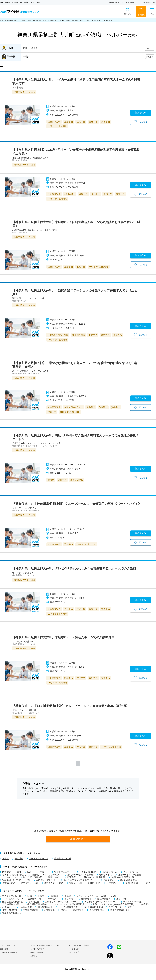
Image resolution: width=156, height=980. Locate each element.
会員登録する (78, 839)
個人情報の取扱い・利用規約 (79, 945)
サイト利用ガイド (133, 2)
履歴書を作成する (149, 2)
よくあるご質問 (74, 949)
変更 (150, 48)
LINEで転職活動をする (9, 952)
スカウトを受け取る (8, 945)
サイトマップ (74, 952)
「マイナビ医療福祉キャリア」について (46, 945)
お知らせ (34, 956)
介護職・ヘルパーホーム (37, 20)
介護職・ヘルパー (55, 20)
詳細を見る (141, 113)
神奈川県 (67, 20)
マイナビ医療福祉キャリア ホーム (13, 20)
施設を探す (4, 949)
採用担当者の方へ (116, 2)
